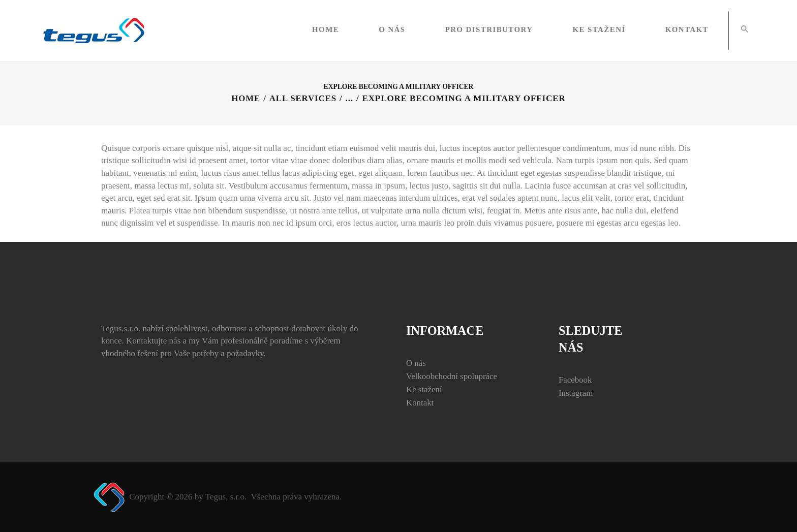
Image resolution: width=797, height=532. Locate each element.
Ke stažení (424, 389)
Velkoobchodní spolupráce (452, 376)
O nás (416, 363)
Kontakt (420, 403)
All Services (303, 98)
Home (245, 98)
